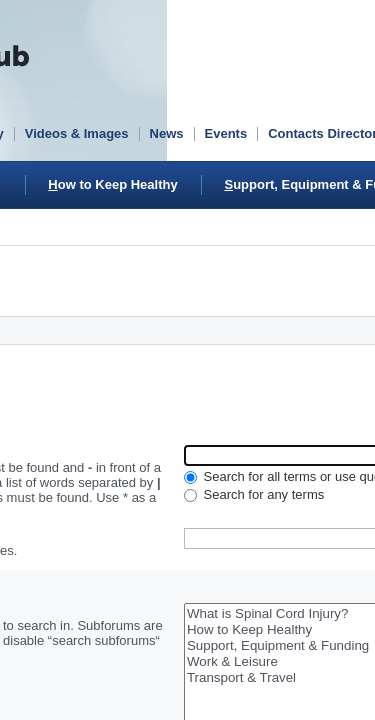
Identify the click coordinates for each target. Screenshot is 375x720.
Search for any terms (254, 494)
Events (226, 133)
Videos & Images (77, 133)
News (167, 133)
